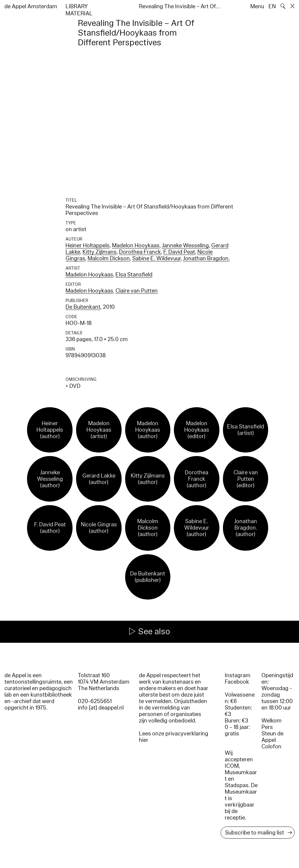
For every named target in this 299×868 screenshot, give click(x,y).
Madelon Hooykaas (136, 246)
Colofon (271, 747)
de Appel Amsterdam (31, 6)
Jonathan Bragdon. (206, 258)
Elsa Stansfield (134, 275)
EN (272, 6)
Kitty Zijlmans (100, 252)
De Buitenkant (83, 307)
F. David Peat (179, 252)
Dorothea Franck (140, 252)
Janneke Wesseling (185, 246)
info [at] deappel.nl (101, 708)
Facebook (237, 682)
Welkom (272, 721)
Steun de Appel (272, 737)
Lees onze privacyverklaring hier (174, 737)
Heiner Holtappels (88, 246)
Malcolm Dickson (109, 258)
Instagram (238, 675)
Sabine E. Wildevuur (156, 258)
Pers (267, 727)
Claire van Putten (137, 291)
